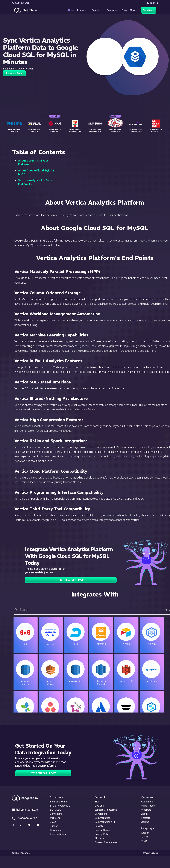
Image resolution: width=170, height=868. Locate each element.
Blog (97, 802)
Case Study (55, 116)
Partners (146, 818)
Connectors (113, 10)
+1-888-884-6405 (25, 818)
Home (71, 10)
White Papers (148, 806)
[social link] (14, 825)
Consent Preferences (106, 842)
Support (54, 826)
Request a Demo (14, 73)
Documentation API (105, 822)
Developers (56, 830)
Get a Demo (149, 10)
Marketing (55, 818)
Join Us (145, 822)
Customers (147, 802)
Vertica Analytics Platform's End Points (36, 182)
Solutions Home (58, 802)
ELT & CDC (56, 810)
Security (99, 826)
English (145, 833)
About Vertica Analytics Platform (33, 162)
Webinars (146, 810)
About (144, 814)
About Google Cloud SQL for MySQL (36, 172)
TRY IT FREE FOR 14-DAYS (71, 580)
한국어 (145, 841)
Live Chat (99, 806)
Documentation (102, 818)
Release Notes (58, 834)
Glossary (99, 838)
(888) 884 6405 (21, 3)
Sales (53, 822)
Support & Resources (106, 810)
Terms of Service (150, 853)
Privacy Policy (102, 834)
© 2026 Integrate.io (21, 853)
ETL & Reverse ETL (60, 806)
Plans (124, 10)
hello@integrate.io (25, 810)
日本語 (145, 837)
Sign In (152, 3)
